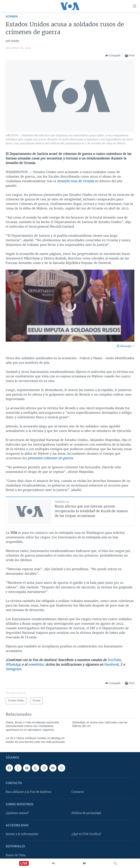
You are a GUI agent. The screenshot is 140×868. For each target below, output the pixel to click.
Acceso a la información (22, 834)
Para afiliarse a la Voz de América (28, 792)
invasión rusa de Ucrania (76, 181)
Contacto (78, 792)
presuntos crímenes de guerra (50, 458)
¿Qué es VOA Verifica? (86, 834)
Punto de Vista (16, 855)
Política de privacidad (86, 813)
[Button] (113, 56)
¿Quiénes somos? (17, 813)
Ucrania (12, 17)
